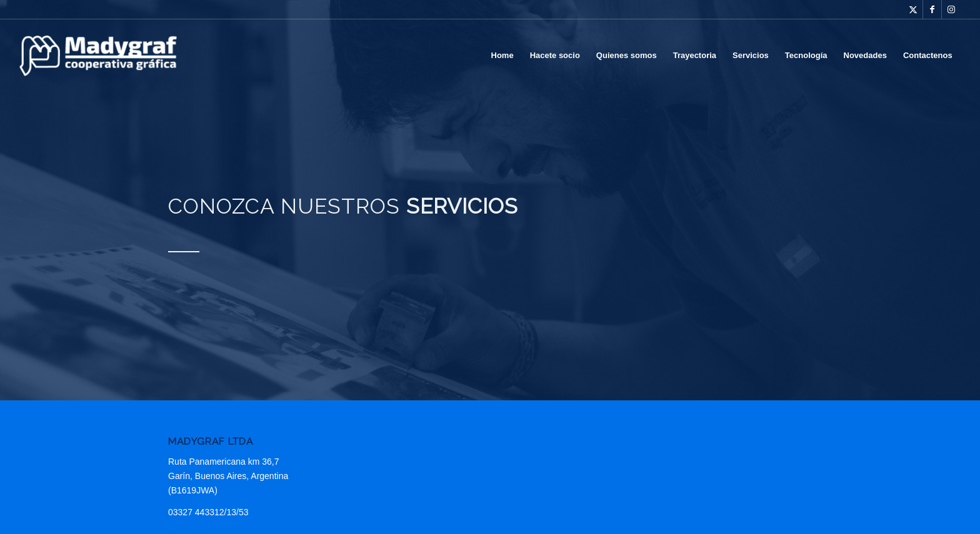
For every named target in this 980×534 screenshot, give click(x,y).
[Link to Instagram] (951, 9)
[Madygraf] (98, 56)
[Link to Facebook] (932, 9)
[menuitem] (502, 56)
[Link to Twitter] (913, 9)
